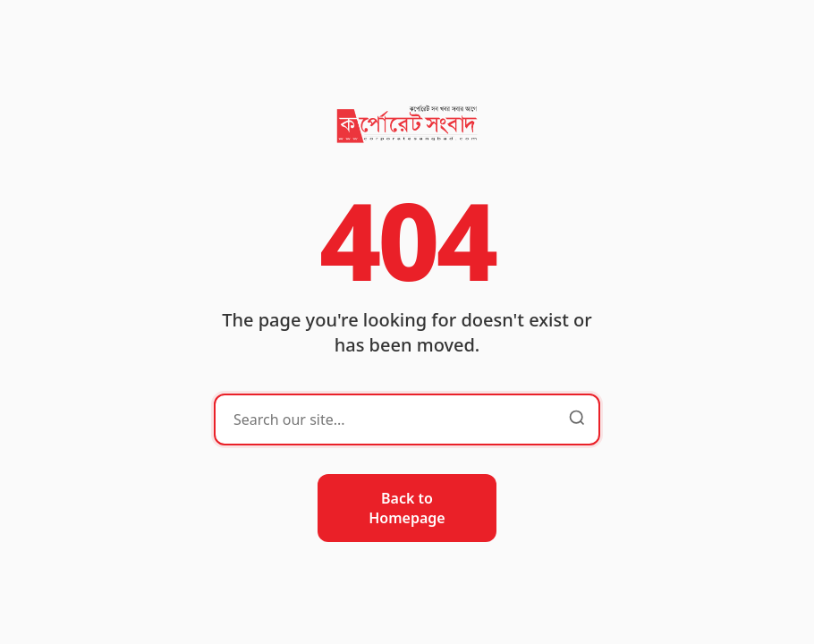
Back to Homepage (407, 508)
